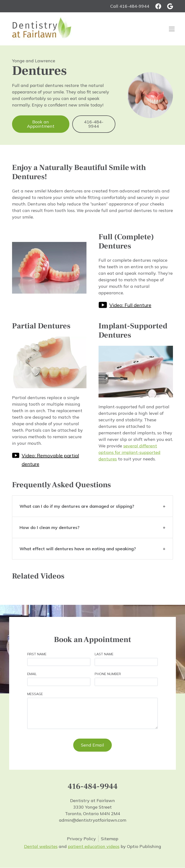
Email (32, 674)
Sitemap (110, 839)
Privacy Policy (81, 839)
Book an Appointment (41, 124)
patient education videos (94, 846)
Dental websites (41, 846)
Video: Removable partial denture (50, 460)
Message (35, 694)
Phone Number (108, 674)
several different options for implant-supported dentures (129, 452)
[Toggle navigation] (172, 29)
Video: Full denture (130, 305)
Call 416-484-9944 (130, 6)
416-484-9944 (94, 124)
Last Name (104, 654)
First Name (37, 654)
